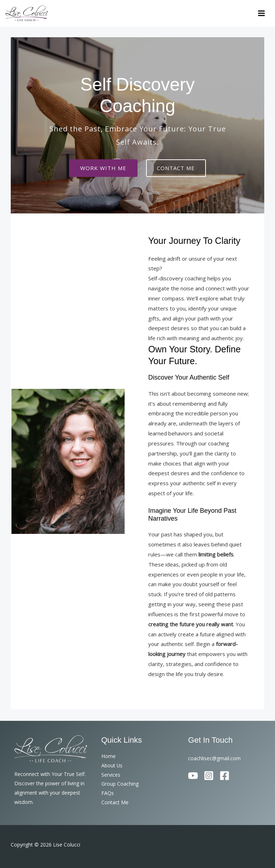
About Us (112, 765)
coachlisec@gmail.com (214, 758)
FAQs (108, 793)
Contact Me (115, 802)
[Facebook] (225, 775)
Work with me (103, 168)
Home (108, 756)
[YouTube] (193, 775)
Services (111, 774)
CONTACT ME (177, 168)
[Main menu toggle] (262, 13)
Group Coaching (120, 784)
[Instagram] (209, 775)
